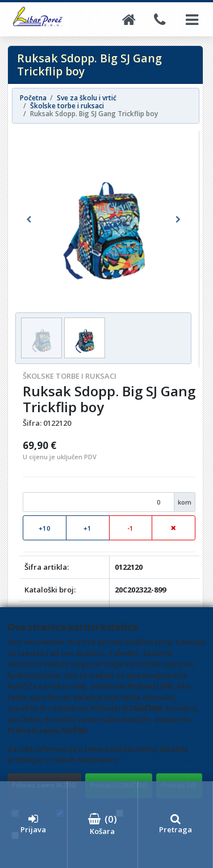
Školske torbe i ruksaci (70, 376)
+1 (87, 528)
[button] (28, 220)
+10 (45, 528)
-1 (130, 528)
